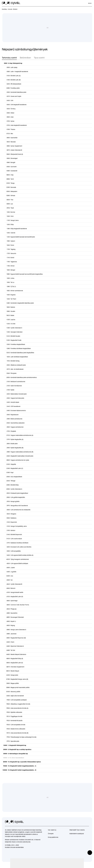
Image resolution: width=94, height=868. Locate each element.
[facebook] (87, 823)
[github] (83, 823)
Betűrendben (25, 59)
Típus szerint (39, 59)
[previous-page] (4, 9)
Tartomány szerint (9, 59)
